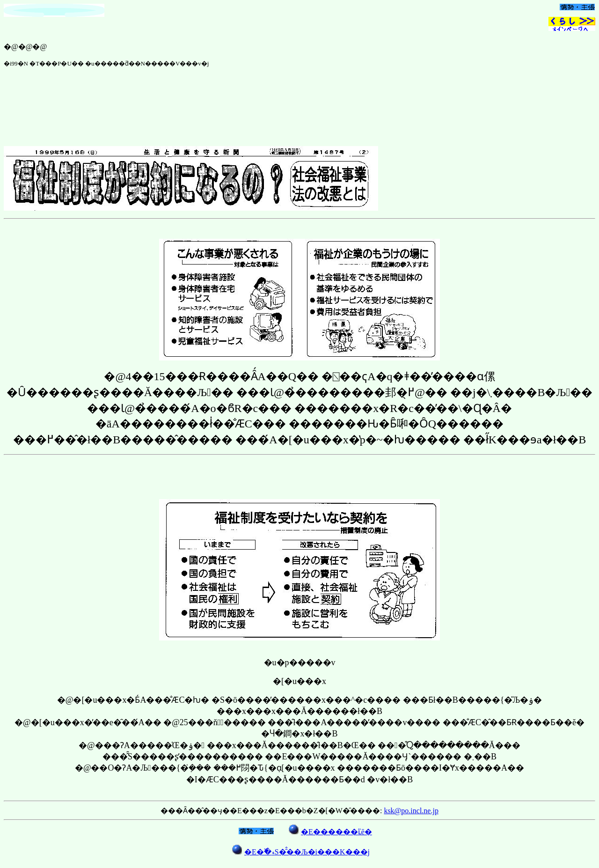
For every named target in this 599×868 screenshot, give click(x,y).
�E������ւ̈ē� (336, 832)
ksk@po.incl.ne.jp (411, 811)
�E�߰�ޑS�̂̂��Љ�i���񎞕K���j (307, 852)
